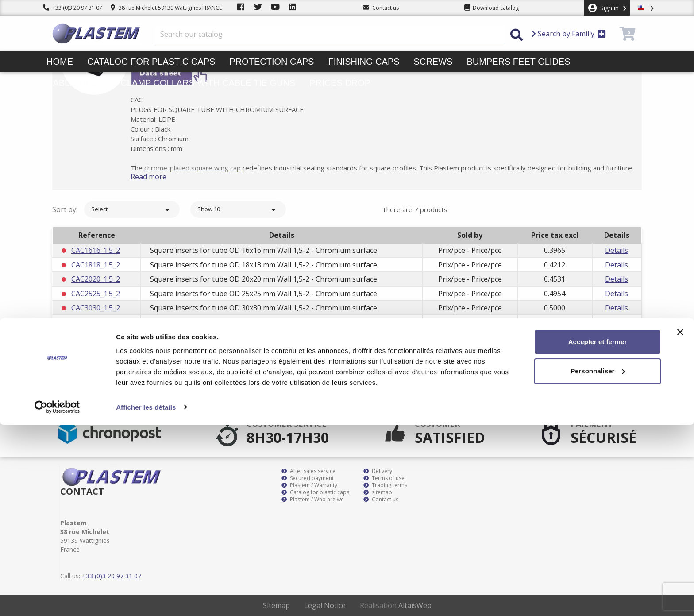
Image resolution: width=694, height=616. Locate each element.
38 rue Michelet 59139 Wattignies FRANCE (166, 8)
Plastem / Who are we (313, 500)
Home (60, 62)
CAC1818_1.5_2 (96, 265)
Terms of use (384, 478)
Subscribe (617, 394)
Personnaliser (598, 562)
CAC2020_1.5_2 (96, 279)
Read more (160, 177)
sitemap (378, 492)
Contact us (381, 500)
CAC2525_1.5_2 (96, 294)
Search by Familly (569, 34)
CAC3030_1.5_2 (96, 308)
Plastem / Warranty (309, 485)
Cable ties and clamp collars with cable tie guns (171, 83)
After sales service (308, 471)
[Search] (330, 35)
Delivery (378, 471)
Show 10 (238, 210)
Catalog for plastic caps (151, 62)
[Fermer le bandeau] (680, 524)
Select (132, 210)
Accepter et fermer (598, 533)
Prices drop (340, 83)
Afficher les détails (146, 599)
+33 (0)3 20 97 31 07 (73, 8)
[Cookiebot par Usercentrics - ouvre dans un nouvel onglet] (57, 599)
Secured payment (308, 478)
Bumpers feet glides (518, 62)
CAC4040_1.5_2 (96, 337)
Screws (433, 62)
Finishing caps (364, 62)
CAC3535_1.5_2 (96, 322)
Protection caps (272, 62)
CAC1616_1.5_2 (96, 250)
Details (617, 250)
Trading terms (385, 485)
